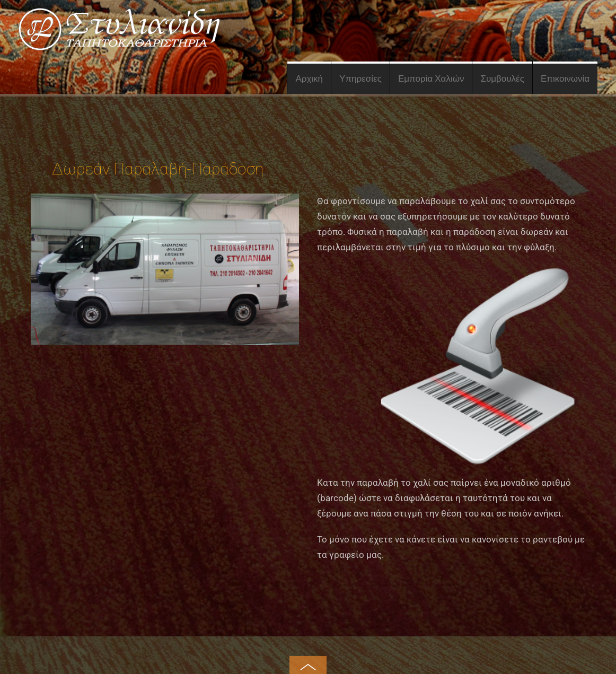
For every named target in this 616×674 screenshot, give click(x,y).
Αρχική (309, 78)
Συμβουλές (502, 78)
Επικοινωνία (565, 78)
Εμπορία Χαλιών (431, 78)
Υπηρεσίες (360, 78)
